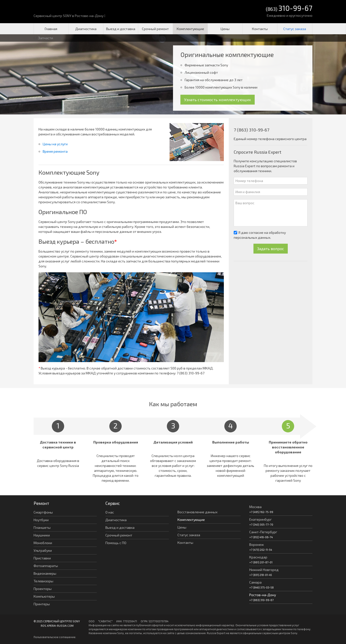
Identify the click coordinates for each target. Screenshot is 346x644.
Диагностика (86, 29)
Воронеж (257, 544)
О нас (110, 512)
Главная (51, 29)
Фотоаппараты (46, 566)
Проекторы (43, 589)
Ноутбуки (41, 520)
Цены (225, 29)
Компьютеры (44, 596)
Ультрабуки (43, 550)
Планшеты (42, 527)
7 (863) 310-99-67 (191, 373)
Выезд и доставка (121, 29)
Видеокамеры (45, 573)
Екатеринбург (260, 519)
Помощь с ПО (116, 543)
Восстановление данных (197, 512)
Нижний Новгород (264, 570)
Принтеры (42, 604)
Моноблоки (43, 543)
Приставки (42, 558)
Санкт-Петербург (263, 532)
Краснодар (258, 557)
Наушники (42, 535)
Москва (255, 507)
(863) (289, 9)
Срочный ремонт (155, 29)
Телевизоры (43, 581)
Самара (255, 582)
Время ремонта (55, 151)
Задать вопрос (271, 248)
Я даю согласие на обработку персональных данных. (260, 235)
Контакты (260, 29)
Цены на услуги (55, 144)
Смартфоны (43, 512)
